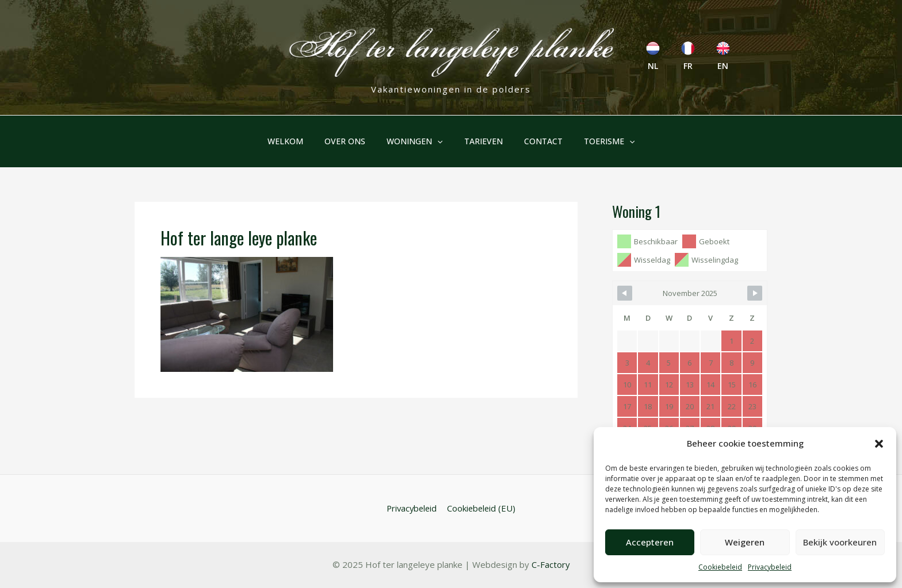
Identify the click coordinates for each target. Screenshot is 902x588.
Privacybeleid (770, 567)
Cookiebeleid (720, 567)
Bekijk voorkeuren (840, 542)
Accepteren (650, 542)
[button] (879, 444)
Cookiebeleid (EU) (481, 508)
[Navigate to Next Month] (755, 293)
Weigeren (745, 542)
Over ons (353, 141)
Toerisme (596, 141)
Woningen (417, 141)
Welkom (299, 141)
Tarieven (481, 141)
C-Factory (550, 565)
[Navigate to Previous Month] (625, 293)
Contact (535, 141)
